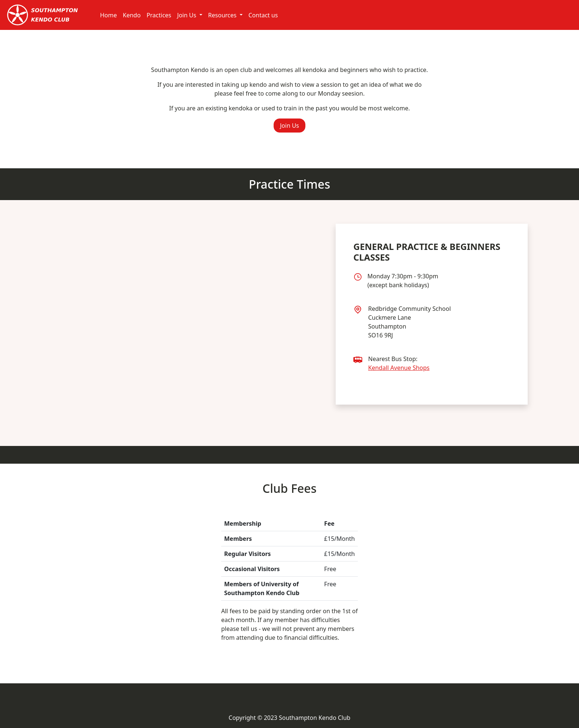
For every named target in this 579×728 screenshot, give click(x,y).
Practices (159, 15)
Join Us (188, 15)
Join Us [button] (289, 126)
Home (109, 15)
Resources (223, 15)
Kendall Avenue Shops (399, 368)
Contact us (263, 15)
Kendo (132, 15)
